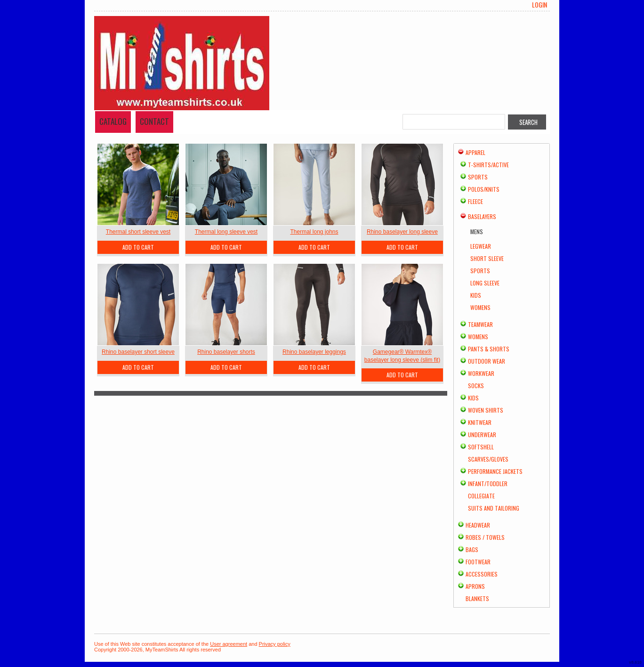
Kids (476, 295)
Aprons (475, 586)
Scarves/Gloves (488, 459)
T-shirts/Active (488, 165)
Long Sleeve (485, 283)
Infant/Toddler (488, 484)
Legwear (481, 246)
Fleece (475, 201)
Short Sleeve (487, 258)
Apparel (475, 152)
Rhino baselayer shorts (226, 352)
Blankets (477, 598)
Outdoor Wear (487, 361)
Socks (476, 386)
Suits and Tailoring (494, 508)
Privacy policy (275, 644)
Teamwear (480, 324)
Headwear (478, 525)
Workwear (481, 373)
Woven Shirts (486, 410)
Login (539, 5)
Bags (472, 549)
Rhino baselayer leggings (314, 352)
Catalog (113, 121)
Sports (478, 177)
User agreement (229, 644)
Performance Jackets (495, 471)
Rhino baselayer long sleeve (402, 232)
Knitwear (480, 422)
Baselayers (482, 216)
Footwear (478, 562)
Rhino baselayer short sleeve (138, 352)
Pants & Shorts (489, 349)
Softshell (481, 447)
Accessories (482, 574)
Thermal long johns (314, 232)
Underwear (482, 435)
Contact (154, 121)
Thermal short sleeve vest (138, 232)
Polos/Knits (484, 189)
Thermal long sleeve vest (226, 232)
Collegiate (481, 496)
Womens (480, 307)
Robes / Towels (485, 537)
